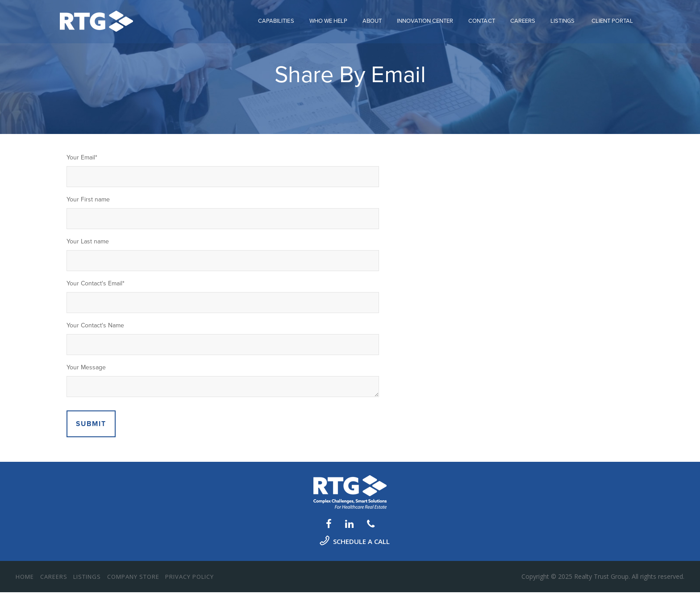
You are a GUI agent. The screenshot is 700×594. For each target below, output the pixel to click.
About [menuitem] (372, 19)
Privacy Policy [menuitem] (190, 578)
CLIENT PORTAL (612, 19)
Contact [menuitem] (481, 19)
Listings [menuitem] (562, 19)
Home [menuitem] (25, 578)
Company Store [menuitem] (133, 578)
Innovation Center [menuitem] (425, 19)
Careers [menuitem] (523, 19)
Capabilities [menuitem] (276, 19)
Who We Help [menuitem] (328, 19)
